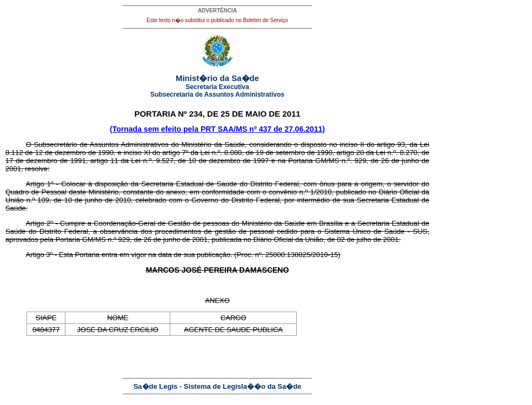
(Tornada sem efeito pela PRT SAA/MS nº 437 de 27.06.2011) (217, 129)
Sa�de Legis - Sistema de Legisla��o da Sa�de (218, 386)
